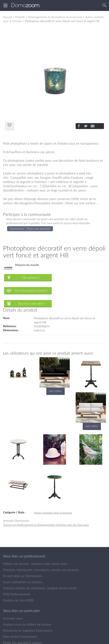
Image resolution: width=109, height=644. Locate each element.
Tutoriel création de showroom (24, 588)
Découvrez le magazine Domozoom (28, 630)
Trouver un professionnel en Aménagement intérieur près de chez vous (46, 525)
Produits (20, 17)
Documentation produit (31, 290)
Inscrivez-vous (13, 618)
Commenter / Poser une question (30, 228)
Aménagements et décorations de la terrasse (55, 17)
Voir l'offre (55, 391)
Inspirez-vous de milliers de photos (27, 624)
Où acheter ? (31, 277)
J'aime (10, 126)
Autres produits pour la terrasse (53, 512)
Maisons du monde (27, 265)
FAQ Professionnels (17, 594)
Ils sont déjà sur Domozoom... (23, 576)
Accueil (7, 17)
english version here (62, 588)
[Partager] (79, 126)
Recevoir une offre (31, 303)
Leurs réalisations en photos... (23, 582)
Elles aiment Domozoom (20, 636)
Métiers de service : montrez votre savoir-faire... (36, 564)
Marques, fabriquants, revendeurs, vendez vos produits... (42, 570)
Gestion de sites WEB (18, 600)
